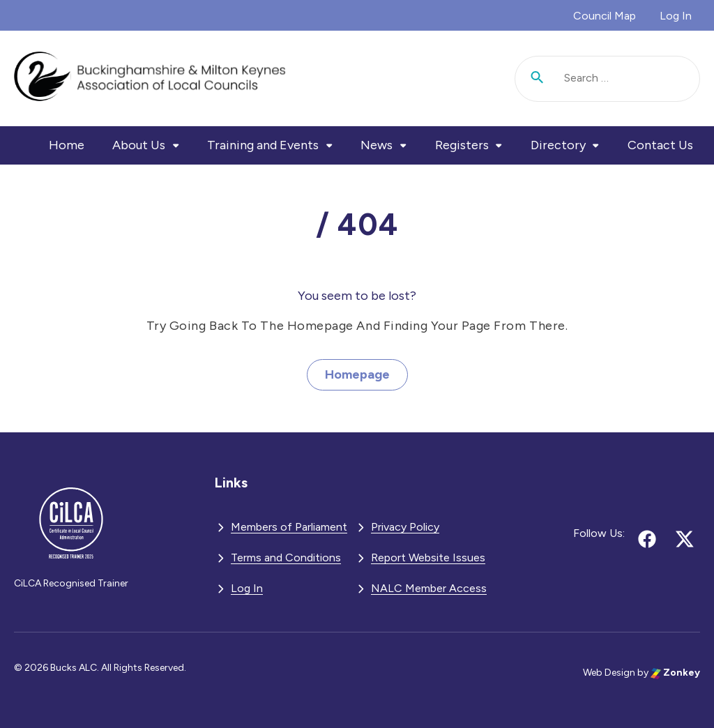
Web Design (609, 673)
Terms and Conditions (286, 558)
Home (67, 145)
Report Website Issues (428, 558)
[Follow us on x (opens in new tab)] (685, 539)
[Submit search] (538, 79)
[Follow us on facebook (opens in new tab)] (647, 539)
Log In (676, 16)
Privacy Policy (405, 527)
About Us (139, 145)
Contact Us (660, 145)
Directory (558, 145)
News (377, 145)
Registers (462, 145)
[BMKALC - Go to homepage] (150, 78)
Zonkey (675, 673)
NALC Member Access (429, 588)
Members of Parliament (289, 527)
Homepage (357, 374)
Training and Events (263, 145)
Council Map (605, 16)
